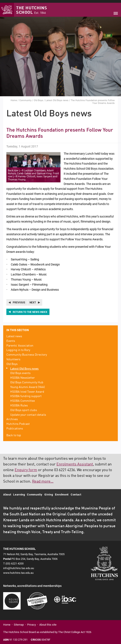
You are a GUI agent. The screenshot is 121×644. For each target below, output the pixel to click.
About (7, 492)
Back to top (14, 433)
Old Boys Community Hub (27, 380)
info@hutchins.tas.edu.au (19, 565)
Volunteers (13, 357)
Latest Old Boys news (57, 97)
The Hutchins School (32, 8)
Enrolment (62, 492)
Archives (12, 417)
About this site (48, 622)
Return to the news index (30, 309)
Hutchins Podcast (18, 421)
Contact (76, 492)
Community (25, 97)
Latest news (14, 334)
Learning (19, 492)
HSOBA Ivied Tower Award (27, 389)
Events (11, 338)
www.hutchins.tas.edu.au (18, 570)
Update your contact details (28, 412)
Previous (19, 300)
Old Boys (38, 97)
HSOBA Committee (23, 398)
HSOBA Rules (19, 403)
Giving (49, 492)
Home (14, 97)
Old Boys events (20, 371)
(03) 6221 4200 (15, 561)
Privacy (32, 622)
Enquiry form (26, 467)
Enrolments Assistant (75, 462)
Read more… (43, 479)
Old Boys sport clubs (24, 407)
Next (33, 300)
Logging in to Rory (18, 348)
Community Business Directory (27, 352)
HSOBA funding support (26, 394)
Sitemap (19, 622)
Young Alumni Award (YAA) (27, 384)
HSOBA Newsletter (23, 375)
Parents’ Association (20, 343)
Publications (15, 426)
